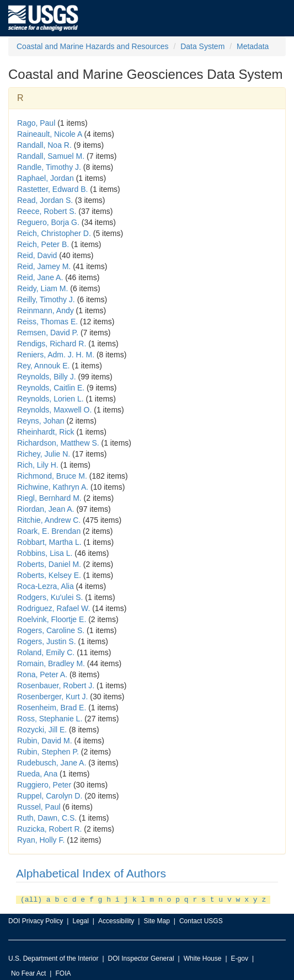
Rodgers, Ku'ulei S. (50, 597)
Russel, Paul (39, 807)
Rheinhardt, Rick (46, 432)
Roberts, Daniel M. (49, 564)
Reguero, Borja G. (48, 222)
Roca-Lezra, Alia (46, 586)
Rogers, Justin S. (47, 641)
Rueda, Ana (37, 774)
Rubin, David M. (45, 741)
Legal (80, 920)
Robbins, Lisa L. (45, 553)
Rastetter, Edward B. (52, 189)
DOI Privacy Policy (36, 920)
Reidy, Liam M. (42, 288)
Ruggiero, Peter (44, 785)
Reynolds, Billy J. (47, 377)
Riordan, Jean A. (46, 509)
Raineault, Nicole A (50, 134)
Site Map (156, 920)
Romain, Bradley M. (51, 663)
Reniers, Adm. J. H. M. (56, 355)
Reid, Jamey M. (44, 266)
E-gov (240, 957)
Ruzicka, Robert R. (49, 829)
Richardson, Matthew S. (58, 443)
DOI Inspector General (141, 957)
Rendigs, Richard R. (52, 344)
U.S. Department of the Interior (53, 957)
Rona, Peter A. (42, 674)
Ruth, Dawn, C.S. (47, 818)
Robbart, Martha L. (49, 542)
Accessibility (116, 920)
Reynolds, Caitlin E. (51, 388)
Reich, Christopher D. (54, 233)
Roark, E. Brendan (49, 531)
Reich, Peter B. (43, 244)
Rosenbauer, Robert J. (56, 686)
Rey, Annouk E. (43, 366)
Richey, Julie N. (44, 454)
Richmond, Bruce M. (52, 476)
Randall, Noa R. (44, 145)
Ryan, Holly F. (41, 840)
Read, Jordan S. (45, 200)
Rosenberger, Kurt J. (52, 697)
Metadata (253, 46)
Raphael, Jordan (46, 178)
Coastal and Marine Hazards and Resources (92, 46)
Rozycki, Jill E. (42, 730)
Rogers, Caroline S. (51, 630)
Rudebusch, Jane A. (52, 763)
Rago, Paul (36, 123)
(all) (31, 899)
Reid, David (37, 255)
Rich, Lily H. (38, 465)
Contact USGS (201, 920)
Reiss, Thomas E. (47, 322)
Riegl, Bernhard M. (49, 498)
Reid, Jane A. (40, 277)
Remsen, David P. (48, 333)
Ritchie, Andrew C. (49, 520)
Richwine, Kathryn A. (53, 487)
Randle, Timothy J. (49, 167)
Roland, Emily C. (46, 652)
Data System (202, 46)
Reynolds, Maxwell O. (54, 410)
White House (203, 957)
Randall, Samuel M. (51, 156)
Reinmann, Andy (46, 310)
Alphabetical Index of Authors (91, 873)
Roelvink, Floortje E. (52, 619)
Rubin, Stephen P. (48, 752)
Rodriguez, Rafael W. (54, 608)
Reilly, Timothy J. (46, 299)
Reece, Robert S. (47, 211)
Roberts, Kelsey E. (49, 575)
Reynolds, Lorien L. (50, 399)
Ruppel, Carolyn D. (50, 796)
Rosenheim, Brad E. (52, 708)
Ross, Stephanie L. (50, 719)
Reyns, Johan (41, 421)
